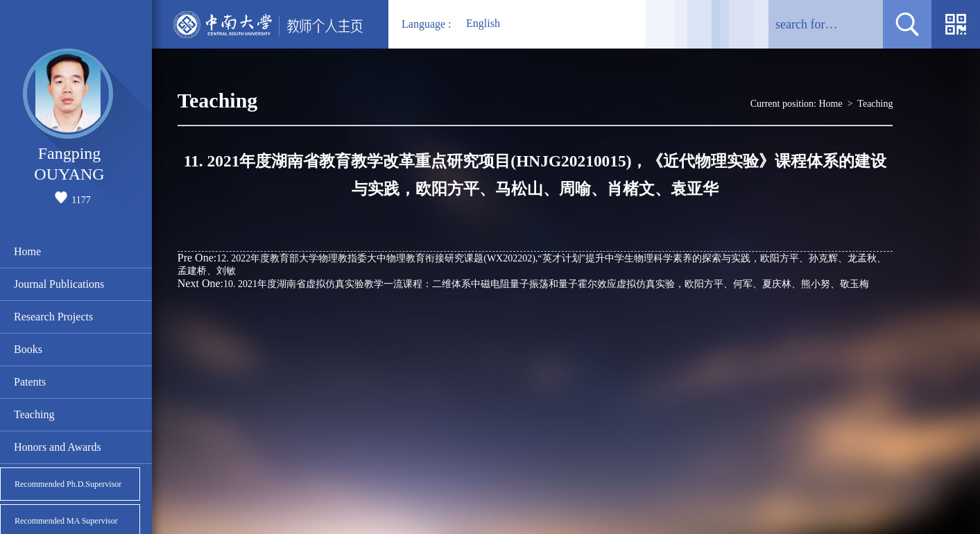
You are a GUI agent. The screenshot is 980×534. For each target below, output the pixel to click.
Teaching (34, 414)
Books (28, 349)
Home (27, 251)
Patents (30, 382)
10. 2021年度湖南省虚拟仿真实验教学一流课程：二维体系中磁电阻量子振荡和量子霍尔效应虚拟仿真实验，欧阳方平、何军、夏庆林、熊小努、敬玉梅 (523, 283)
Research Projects (53, 317)
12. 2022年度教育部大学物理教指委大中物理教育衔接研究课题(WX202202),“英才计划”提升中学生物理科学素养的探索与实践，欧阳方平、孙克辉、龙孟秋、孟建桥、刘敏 (532, 264)
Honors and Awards (58, 447)
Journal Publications (59, 284)
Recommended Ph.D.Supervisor (68, 484)
